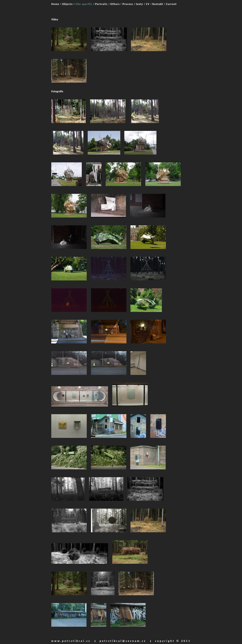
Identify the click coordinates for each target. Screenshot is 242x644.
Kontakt (158, 4)
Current (171, 4)
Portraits (101, 4)
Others (115, 4)
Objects (67, 4)
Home (55, 4)
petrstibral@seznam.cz (123, 641)
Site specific (84, 4)
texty (139, 4)
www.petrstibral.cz (71, 641)
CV (148, 4)
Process (128, 4)
